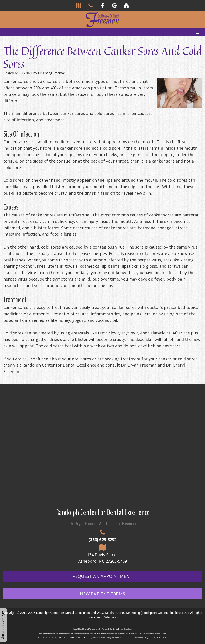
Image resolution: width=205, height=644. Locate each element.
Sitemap (110, 617)
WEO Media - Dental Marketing (118, 613)
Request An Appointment (102, 576)
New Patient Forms (102, 594)
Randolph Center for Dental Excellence (63, 613)
